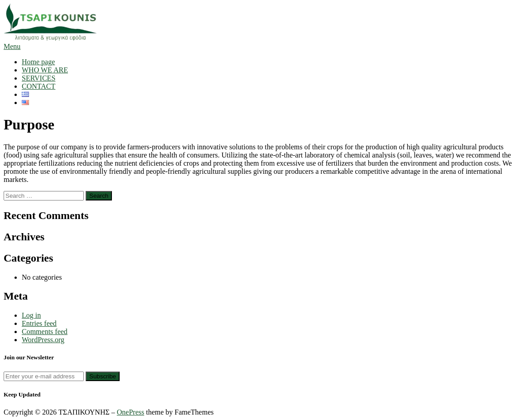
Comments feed (45, 332)
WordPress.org (43, 340)
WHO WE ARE (45, 70)
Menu (12, 46)
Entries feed (39, 323)
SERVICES (39, 78)
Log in (31, 315)
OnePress (130, 412)
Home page (38, 62)
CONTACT (39, 86)
